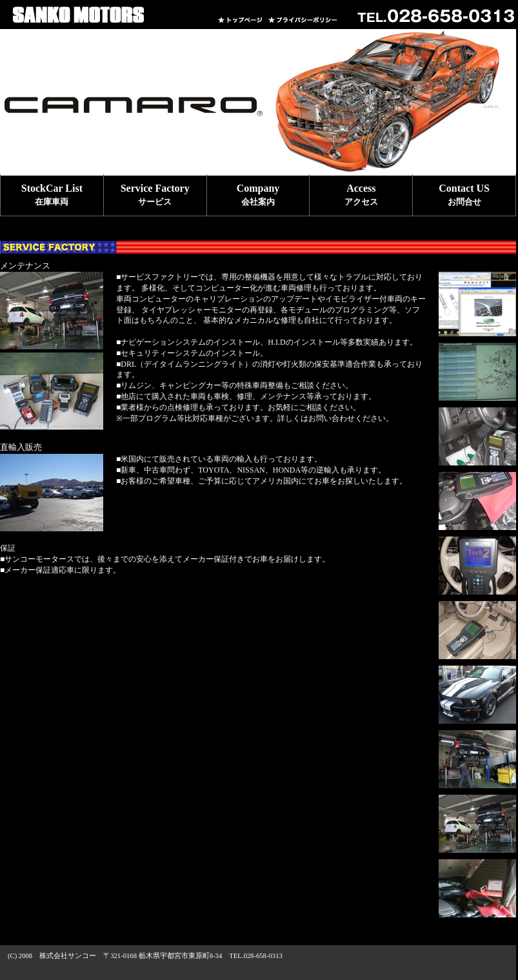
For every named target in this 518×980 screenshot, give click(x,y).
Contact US (464, 195)
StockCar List (52, 195)
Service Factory (155, 195)
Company (258, 195)
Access (361, 195)
